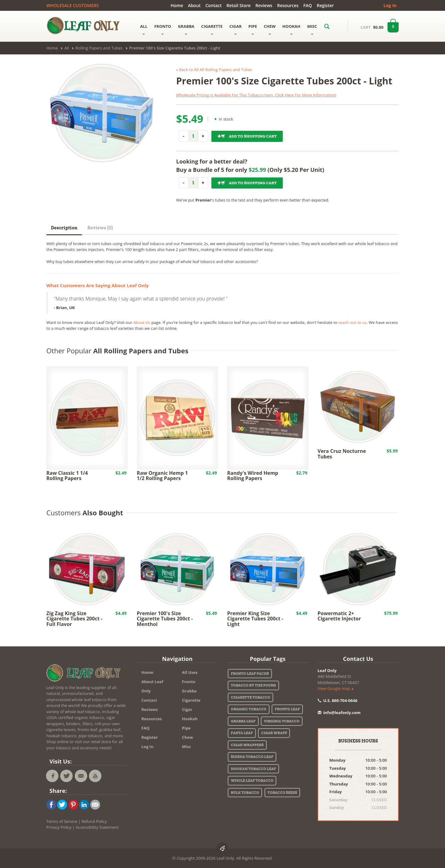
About (194, 5)
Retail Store (239, 5)
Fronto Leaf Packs (250, 674)
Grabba (189, 691)
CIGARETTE (212, 29)
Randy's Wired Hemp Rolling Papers (253, 476)
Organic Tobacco (249, 709)
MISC (312, 29)
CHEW (270, 29)
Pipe (186, 728)
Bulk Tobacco (245, 793)
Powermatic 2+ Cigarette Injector (339, 616)
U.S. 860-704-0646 (338, 700)
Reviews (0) (100, 228)
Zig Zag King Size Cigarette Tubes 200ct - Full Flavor (74, 619)
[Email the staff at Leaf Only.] (81, 776)
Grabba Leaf (243, 721)
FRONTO (163, 29)
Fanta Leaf (242, 733)
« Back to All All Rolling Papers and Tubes (214, 70)
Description (64, 228)
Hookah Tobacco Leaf (253, 769)
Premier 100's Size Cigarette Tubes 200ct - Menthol (165, 619)
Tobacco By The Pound (253, 685)
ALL (144, 29)
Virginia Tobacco (282, 721)
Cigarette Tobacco (250, 697)
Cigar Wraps (274, 733)
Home (177, 5)
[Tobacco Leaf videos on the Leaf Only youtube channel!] (95, 776)
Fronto (189, 682)
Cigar (187, 709)
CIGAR (235, 29)
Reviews (264, 5)
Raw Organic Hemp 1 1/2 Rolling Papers (162, 476)
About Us (142, 322)
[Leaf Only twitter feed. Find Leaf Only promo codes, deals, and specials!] (66, 776)
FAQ (308, 5)
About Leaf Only (153, 686)
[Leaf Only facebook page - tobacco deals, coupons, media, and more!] (52, 776)
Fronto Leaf (287, 709)
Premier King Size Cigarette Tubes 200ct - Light (255, 619)
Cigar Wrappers (247, 745)
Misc (186, 747)
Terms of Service (62, 821)
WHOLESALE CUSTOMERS (72, 5)
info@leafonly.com (339, 713)
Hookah (190, 719)
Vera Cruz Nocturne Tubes (342, 454)
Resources (288, 5)
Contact (214, 5)
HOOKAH (291, 29)
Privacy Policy (59, 827)
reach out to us (352, 322)
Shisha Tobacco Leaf (252, 757)
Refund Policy (94, 821)
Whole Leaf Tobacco (252, 781)
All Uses (190, 672)
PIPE (253, 29)
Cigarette (191, 700)
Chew (188, 737)
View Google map (336, 688)
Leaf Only (327, 670)
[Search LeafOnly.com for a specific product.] (327, 26)
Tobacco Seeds (282, 793)
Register (325, 5)
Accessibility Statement (97, 827)
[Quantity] (193, 136)
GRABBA (186, 29)
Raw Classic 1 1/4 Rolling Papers (67, 476)
